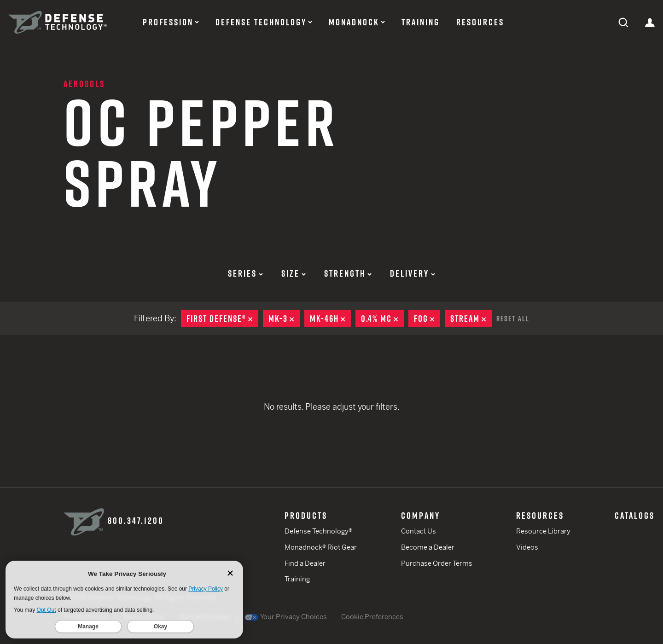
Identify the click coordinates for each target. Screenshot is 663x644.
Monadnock (354, 22)
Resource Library (543, 531)
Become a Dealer (428, 547)
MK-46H (330, 319)
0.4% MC (382, 319)
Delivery (413, 273)
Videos (527, 547)
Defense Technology (261, 22)
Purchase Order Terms (437, 563)
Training (421, 22)
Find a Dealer (305, 563)
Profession (168, 22)
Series (245, 273)
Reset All (513, 319)
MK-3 (284, 319)
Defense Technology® (318, 531)
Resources (480, 22)
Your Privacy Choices (286, 617)
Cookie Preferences (372, 617)
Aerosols (84, 84)
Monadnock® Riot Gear (321, 547)
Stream (471, 319)
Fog (427, 319)
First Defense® (222, 319)
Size (294, 273)
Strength (348, 273)
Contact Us (419, 531)
